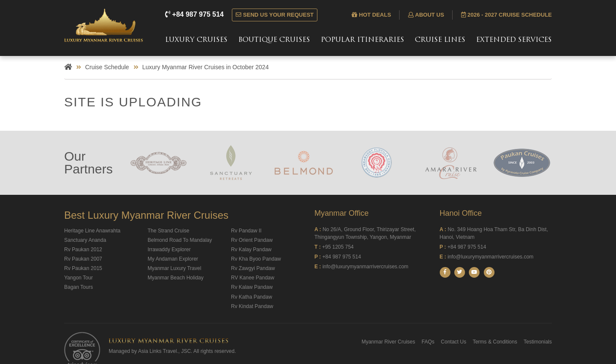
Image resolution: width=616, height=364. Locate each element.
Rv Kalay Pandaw (251, 250)
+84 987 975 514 (195, 14)
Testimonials (538, 342)
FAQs (428, 342)
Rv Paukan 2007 (83, 259)
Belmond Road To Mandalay (180, 240)
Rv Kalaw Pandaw (252, 287)
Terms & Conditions (495, 342)
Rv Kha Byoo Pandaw (256, 259)
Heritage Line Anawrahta (92, 231)
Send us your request (275, 15)
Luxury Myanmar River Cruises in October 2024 (206, 67)
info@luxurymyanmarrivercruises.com (366, 267)
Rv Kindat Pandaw (252, 306)
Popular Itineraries (363, 40)
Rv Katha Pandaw (252, 297)
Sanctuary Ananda (85, 240)
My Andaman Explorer (173, 259)
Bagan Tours (78, 287)
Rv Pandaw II (246, 231)
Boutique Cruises (274, 40)
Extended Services (514, 40)
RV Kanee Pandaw (253, 278)
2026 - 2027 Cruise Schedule (506, 15)
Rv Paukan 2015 (83, 268)
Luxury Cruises (196, 40)
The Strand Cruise (168, 231)
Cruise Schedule (107, 67)
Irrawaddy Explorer (169, 250)
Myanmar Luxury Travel (174, 268)
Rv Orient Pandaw (252, 240)
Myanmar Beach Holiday (176, 278)
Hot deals (371, 15)
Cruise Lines (440, 40)
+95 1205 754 (338, 247)
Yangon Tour (78, 278)
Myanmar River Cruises (388, 342)
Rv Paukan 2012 (83, 250)
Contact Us (454, 342)
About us (426, 15)
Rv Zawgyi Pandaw (253, 268)
